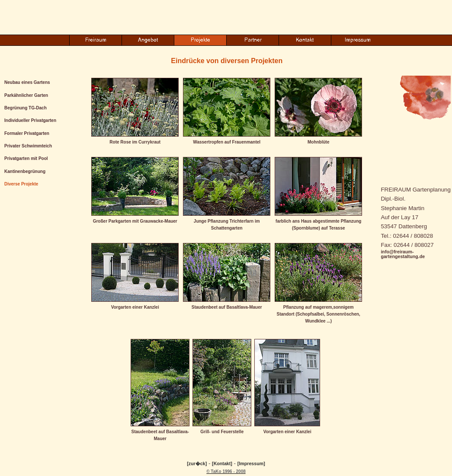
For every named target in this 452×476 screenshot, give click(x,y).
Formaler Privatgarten (27, 133)
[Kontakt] (222, 463)
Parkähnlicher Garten (26, 95)
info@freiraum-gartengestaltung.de (403, 254)
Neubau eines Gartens (27, 82)
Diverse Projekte (21, 184)
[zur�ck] (197, 463)
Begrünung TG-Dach (26, 108)
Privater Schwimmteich (28, 146)
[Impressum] (251, 463)
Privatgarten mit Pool (26, 158)
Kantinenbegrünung (25, 171)
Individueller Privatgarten (30, 120)
